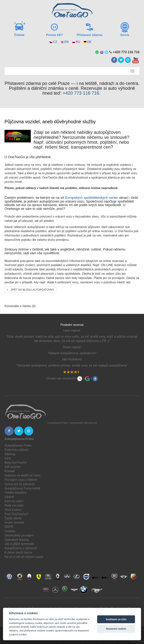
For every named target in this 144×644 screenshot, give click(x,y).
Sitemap (10, 454)
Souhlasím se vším (116, 619)
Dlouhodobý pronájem (19, 535)
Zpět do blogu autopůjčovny (30, 290)
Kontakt (10, 471)
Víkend (9, 497)
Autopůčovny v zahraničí (21, 548)
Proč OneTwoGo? (16, 514)
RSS (8, 458)
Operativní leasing (17, 540)
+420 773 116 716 (81, 93)
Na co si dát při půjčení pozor (24, 557)
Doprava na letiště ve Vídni (22, 475)
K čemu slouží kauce (18, 552)
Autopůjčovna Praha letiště (22, 488)
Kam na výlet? (14, 501)
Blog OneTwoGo (15, 463)
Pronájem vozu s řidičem (21, 480)
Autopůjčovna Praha (18, 445)
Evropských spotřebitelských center (92, 198)
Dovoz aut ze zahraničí (20, 484)
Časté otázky (13, 518)
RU (78, 42)
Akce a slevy (13, 510)
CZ (55, 42)
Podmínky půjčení (16, 450)
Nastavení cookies (116, 629)
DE (89, 42)
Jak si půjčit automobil (19, 544)
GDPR (9, 527)
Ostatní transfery (16, 493)
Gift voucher (13, 467)
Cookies (10, 531)
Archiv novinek (14, 522)
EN (66, 42)
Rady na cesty (14, 505)
